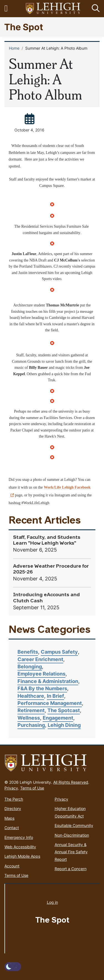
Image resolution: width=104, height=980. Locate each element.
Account (12, 866)
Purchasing (31, 725)
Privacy (11, 788)
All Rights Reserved (71, 782)
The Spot (24, 27)
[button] (95, 9)
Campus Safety (59, 652)
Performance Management (50, 703)
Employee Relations (41, 674)
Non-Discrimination (72, 835)
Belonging (30, 667)
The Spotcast (64, 710)
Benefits (28, 652)
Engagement (58, 718)
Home (14, 48)
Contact (12, 828)
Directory (13, 808)
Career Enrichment (40, 659)
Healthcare (31, 696)
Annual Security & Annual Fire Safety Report (71, 852)
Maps (9, 818)
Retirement (31, 710)
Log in (52, 902)
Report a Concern (71, 869)
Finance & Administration (48, 681)
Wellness (29, 718)
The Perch (14, 799)
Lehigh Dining (64, 725)
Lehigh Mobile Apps (22, 856)
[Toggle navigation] (9, 9)
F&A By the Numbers (42, 688)
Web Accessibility (20, 847)
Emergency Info (19, 837)
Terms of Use (32, 788)
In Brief (55, 696)
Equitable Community (74, 825)
